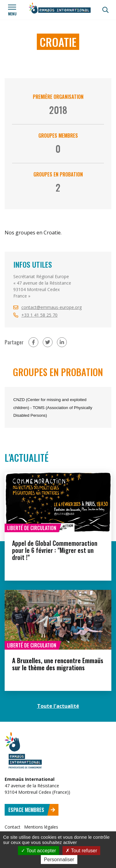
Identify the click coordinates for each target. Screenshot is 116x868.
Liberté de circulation (32, 528)
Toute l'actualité (58, 706)
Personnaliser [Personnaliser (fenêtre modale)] (59, 860)
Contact (13, 827)
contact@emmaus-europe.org (52, 307)
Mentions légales (41, 827)
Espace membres (32, 810)
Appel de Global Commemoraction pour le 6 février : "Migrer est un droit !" (55, 550)
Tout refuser (81, 851)
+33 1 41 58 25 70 (39, 315)
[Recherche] (105, 10)
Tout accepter (39, 851)
